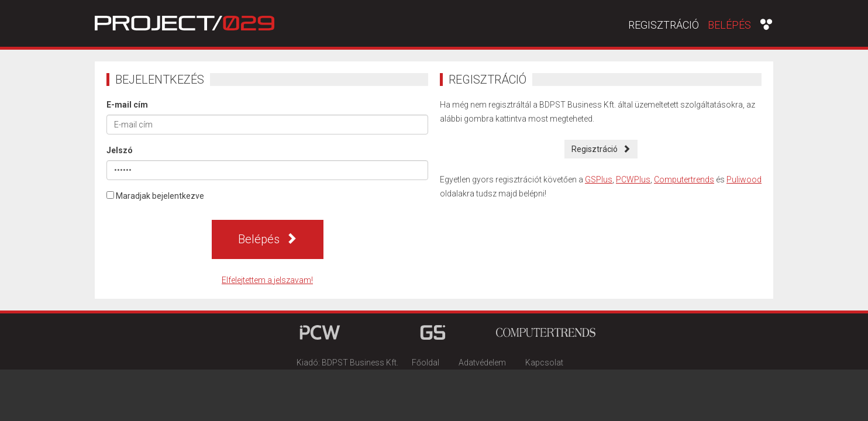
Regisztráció (664, 25)
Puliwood (744, 180)
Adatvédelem (482, 363)
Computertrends (684, 180)
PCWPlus (633, 180)
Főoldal (426, 363)
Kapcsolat (544, 363)
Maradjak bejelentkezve (155, 196)
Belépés (729, 25)
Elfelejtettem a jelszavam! (267, 280)
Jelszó (120, 150)
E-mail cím (127, 105)
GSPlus (599, 180)
